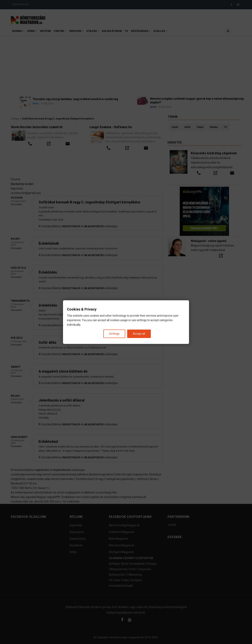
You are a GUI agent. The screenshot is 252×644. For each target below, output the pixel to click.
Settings (114, 333)
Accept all (139, 333)
